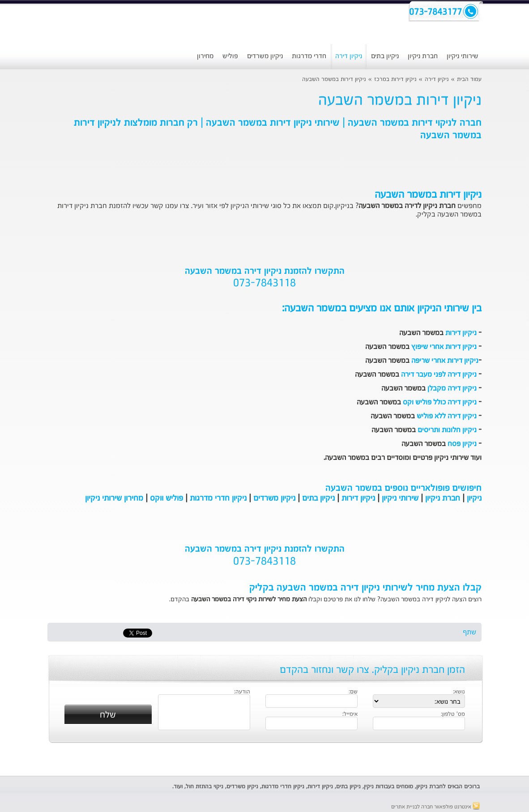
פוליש (230, 56)
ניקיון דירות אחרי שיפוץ (444, 347)
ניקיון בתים (385, 56)
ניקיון (474, 498)
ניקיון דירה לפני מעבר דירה (439, 375)
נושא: (459, 692)
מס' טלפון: (453, 714)
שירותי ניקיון (463, 56)
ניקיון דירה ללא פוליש (447, 417)
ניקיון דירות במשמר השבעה (334, 79)
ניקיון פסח (462, 444)
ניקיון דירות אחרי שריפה (445, 361)
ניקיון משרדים (265, 56)
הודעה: (242, 692)
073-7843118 (264, 284)
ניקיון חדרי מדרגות (218, 498)
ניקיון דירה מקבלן (452, 389)
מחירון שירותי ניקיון (114, 498)
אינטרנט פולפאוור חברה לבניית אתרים (435, 807)
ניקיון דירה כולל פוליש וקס (440, 403)
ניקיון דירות (461, 333)
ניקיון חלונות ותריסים (447, 430)
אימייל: (350, 714)
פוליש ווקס (166, 498)
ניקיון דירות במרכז (395, 79)
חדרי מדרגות (309, 56)
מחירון (205, 56)
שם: (353, 692)
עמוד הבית (469, 79)
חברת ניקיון (423, 56)
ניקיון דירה (349, 56)
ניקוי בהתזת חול (205, 787)
